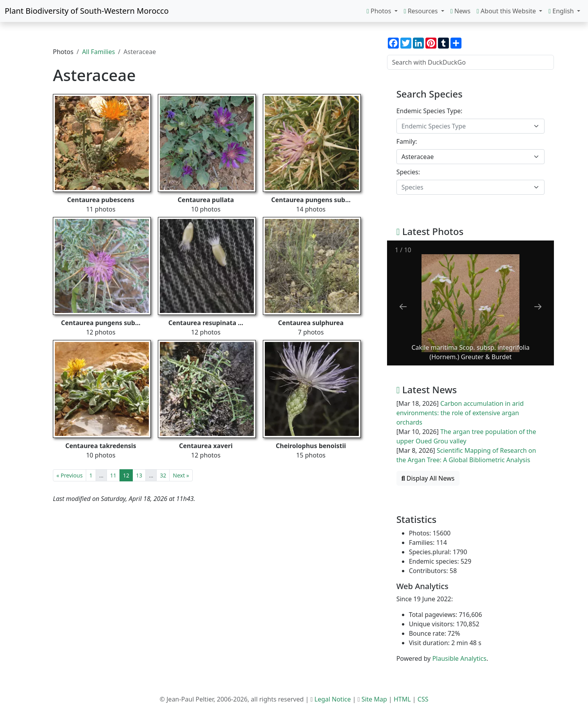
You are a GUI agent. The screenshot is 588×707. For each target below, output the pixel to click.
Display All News (428, 478)
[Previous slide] (403, 306)
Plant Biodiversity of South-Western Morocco (87, 11)
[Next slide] (538, 306)
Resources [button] (422, 11)
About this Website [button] (507, 11)
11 (113, 475)
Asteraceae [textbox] (418, 157)
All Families (98, 52)
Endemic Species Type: (430, 111)
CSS (423, 699)
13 (139, 475)
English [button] (562, 11)
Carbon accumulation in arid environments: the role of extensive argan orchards (460, 413)
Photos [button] (380, 11)
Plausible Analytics (459, 658)
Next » (181, 475)
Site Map (374, 699)
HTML (402, 699)
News (460, 11)
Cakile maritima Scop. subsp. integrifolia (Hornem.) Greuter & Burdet (470, 352)
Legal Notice (333, 699)
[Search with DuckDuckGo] (470, 62)
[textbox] (466, 126)
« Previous (70, 475)
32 (163, 475)
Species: (408, 172)
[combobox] (470, 126)
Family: (407, 141)
